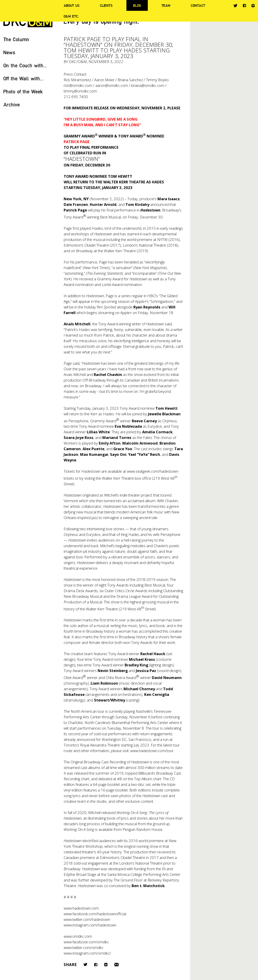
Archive (12, 105)
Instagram (253, 6)
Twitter (235, 6)
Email (117, 965)
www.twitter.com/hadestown (87, 919)
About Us (72, 5)
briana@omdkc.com (148, 85)
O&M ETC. (71, 16)
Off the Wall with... (23, 78)
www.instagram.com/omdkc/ (87, 953)
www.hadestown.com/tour (152, 751)
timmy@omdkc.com (80, 91)
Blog (137, 5)
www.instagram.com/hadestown (90, 925)
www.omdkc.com (78, 936)
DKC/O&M (78, 62)
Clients (106, 5)
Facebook (244, 6)
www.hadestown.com (81, 908)
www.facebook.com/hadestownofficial (95, 914)
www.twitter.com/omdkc (84, 947)
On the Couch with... (25, 65)
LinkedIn (106, 965)
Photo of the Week (23, 91)
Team (166, 5)
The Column (16, 39)
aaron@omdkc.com (112, 85)
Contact (198, 5)
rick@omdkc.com (78, 85)
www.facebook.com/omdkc (86, 942)
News (9, 52)
